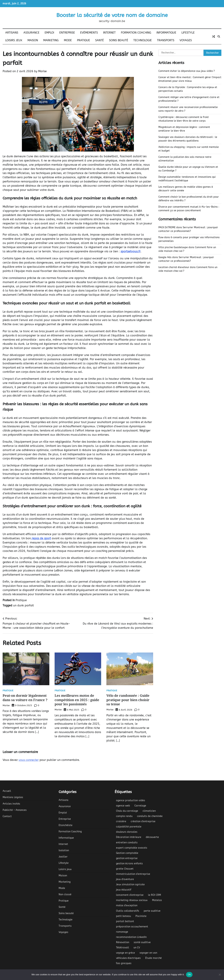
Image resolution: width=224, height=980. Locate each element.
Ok (189, 974)
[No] (220, 975)
